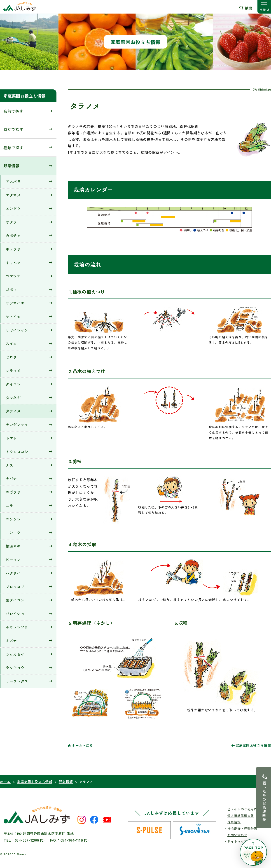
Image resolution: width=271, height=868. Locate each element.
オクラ (11, 222)
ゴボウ (11, 289)
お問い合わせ (237, 835)
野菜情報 (11, 166)
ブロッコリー (17, 587)
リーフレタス (17, 681)
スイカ (11, 343)
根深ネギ (13, 546)
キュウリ (13, 249)
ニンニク (13, 532)
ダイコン (13, 384)
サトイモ (13, 317)
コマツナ (13, 276)
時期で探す (13, 129)
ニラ (9, 506)
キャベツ (13, 263)
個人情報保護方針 (241, 816)
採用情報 (234, 822)
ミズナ (11, 641)
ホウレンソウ (17, 627)
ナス (9, 465)
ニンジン (13, 519)
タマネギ (13, 398)
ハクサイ (13, 573)
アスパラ (13, 182)
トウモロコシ (17, 452)
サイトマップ (237, 841)
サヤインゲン (17, 330)
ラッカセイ (15, 654)
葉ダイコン (15, 600)
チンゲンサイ (17, 425)
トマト (11, 438)
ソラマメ (13, 371)
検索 (248, 8)
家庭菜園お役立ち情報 (25, 96)
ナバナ (11, 478)
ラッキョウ (15, 667)
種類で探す (13, 148)
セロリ (11, 357)
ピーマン (13, 560)
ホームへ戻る (82, 745)
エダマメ (13, 195)
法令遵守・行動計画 (242, 828)
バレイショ (15, 614)
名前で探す (13, 111)
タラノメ (13, 411)
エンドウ (13, 208)
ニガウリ (13, 492)
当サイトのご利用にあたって (249, 809)
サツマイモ (15, 303)
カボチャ (13, 236)
